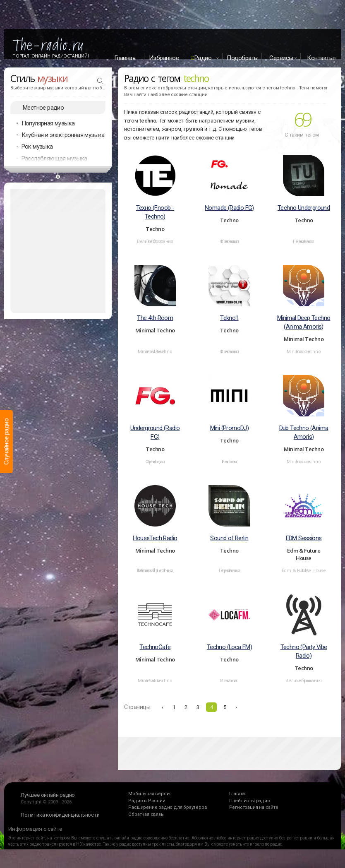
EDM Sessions (304, 548)
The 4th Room (155, 328)
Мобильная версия (150, 804)
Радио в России (147, 811)
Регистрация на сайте (254, 817)
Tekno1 (229, 328)
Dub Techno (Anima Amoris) (304, 442)
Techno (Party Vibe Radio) (304, 661)
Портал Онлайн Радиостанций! (51, 56)
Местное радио (43, 118)
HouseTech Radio (155, 548)
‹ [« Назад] (163, 717)
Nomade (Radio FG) (229, 218)
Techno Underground (304, 218)
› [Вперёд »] (236, 717)
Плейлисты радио (250, 811)
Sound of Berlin (229, 548)
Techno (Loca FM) (229, 657)
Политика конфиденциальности (60, 825)
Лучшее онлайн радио (48, 805)
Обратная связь (146, 824)
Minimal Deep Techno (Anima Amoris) (304, 332)
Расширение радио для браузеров (168, 817)
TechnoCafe (155, 657)
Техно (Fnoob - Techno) (155, 222)
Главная (125, 58)
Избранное (164, 58)
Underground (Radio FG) (155, 442)
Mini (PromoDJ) (230, 438)
